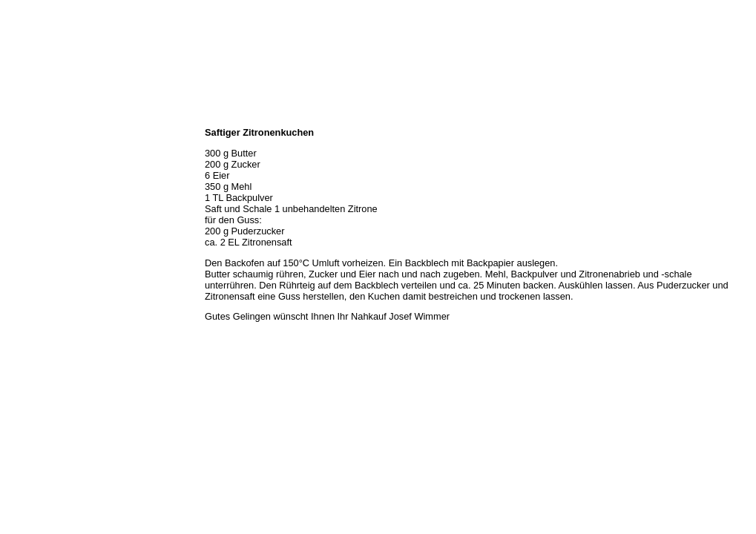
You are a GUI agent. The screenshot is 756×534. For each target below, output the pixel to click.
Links (16, 248)
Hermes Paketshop (42, 199)
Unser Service (33, 182)
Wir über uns (30, 133)
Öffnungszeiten (35, 150)
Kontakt (21, 231)
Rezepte (22, 215)
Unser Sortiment (37, 166)
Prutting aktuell (35, 264)
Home (17, 117)
